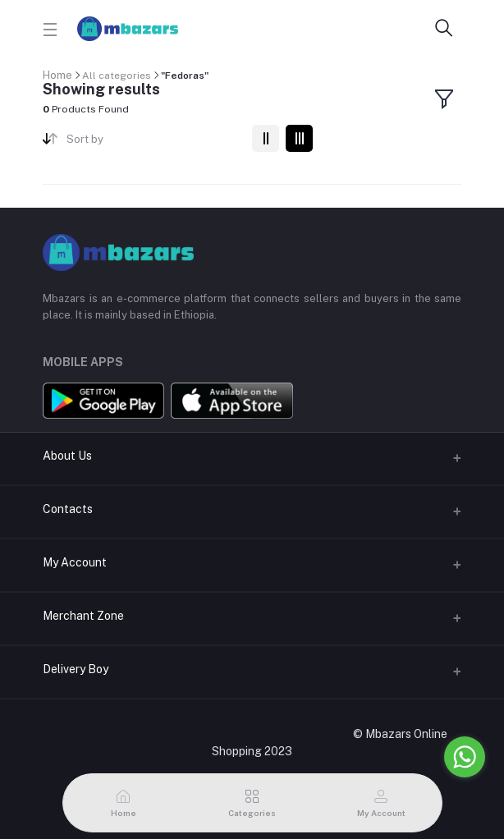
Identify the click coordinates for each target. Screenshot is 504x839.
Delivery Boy (76, 669)
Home (57, 75)
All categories (117, 76)
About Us (67, 456)
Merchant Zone (83, 616)
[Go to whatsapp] (465, 757)
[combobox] (153, 142)
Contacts (68, 509)
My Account (75, 562)
